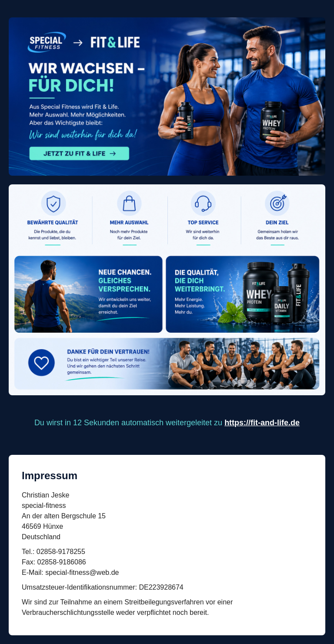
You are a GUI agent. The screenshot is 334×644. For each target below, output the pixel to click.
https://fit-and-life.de (262, 423)
